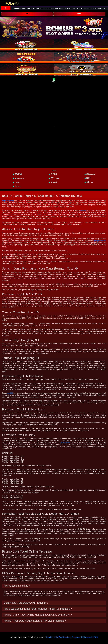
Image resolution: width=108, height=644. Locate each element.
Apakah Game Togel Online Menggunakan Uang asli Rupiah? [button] (38, 615)
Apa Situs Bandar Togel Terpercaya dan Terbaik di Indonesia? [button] (38, 609)
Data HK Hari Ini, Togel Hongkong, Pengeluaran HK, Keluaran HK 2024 (72, 637)
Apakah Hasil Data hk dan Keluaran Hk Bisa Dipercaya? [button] (35, 621)
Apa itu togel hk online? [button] (17, 586)
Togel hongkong (8, 201)
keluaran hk (66, 443)
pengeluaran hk (100, 241)
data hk (83, 211)
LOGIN (79, 14)
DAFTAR (27, 14)
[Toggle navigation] (3, 3)
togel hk (10, 393)
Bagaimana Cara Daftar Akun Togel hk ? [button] (26, 603)
